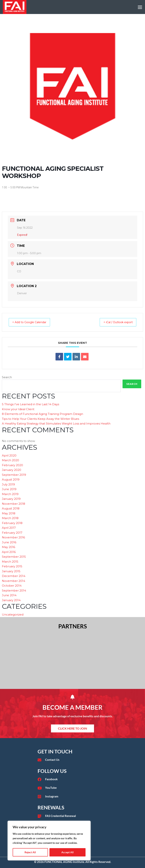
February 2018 (12, 523)
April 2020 (9, 455)
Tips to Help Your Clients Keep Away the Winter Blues (40, 419)
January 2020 (12, 470)
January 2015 (11, 571)
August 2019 (11, 479)
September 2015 (14, 557)
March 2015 (10, 562)
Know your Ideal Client (18, 409)
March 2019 (10, 494)
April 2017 (9, 528)
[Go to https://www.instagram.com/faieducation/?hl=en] (72, 797)
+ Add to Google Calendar (33, 322)
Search (7, 377)
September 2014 (14, 590)
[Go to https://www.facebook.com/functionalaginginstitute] (72, 779)
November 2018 (13, 504)
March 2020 (10, 460)
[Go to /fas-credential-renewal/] (72, 816)
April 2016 (9, 552)
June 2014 (9, 595)
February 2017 (12, 533)
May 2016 (8, 547)
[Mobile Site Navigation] (140, 7)
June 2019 (9, 489)
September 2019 (14, 475)
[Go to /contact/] (72, 760)
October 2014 (12, 586)
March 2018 (10, 518)
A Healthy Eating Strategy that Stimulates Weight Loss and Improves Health (56, 424)
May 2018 (9, 513)
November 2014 (13, 581)
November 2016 (13, 537)
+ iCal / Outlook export (115, 322)
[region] (49, 841)
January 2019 (11, 499)
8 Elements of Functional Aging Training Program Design (42, 414)
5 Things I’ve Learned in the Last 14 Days (30, 404)
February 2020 (12, 465)
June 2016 (9, 542)
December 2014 (14, 576)
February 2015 (12, 566)
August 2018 (11, 508)
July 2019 (8, 484)
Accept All (67, 852)
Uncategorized (13, 615)
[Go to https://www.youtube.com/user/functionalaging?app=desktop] (72, 788)
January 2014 (11, 600)
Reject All (30, 852)
